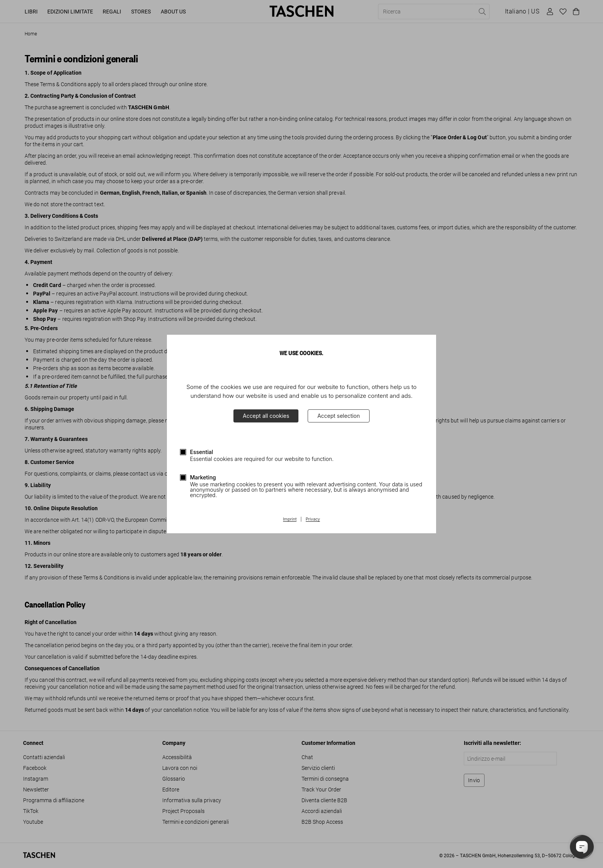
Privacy (313, 519)
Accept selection (339, 416)
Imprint (290, 519)
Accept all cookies (266, 416)
